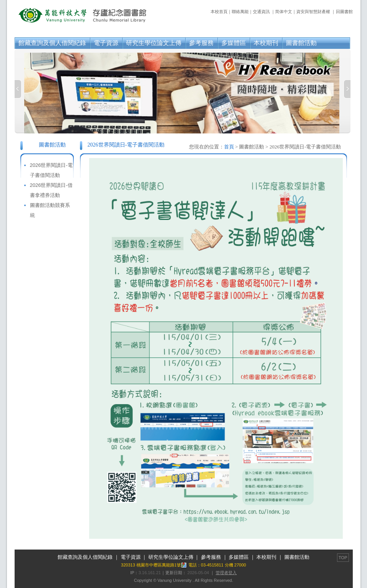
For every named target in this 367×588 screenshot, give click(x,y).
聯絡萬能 (240, 12)
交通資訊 (261, 12)
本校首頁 (219, 12)
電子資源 (106, 43)
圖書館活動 (301, 43)
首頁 (229, 147)
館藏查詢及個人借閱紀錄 (52, 43)
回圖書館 (344, 12)
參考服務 (201, 43)
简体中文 (284, 12)
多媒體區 (234, 43)
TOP (343, 558)
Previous (18, 89)
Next (347, 89)
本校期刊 (266, 43)
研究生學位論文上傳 (154, 43)
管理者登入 (226, 573)
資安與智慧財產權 (313, 12)
